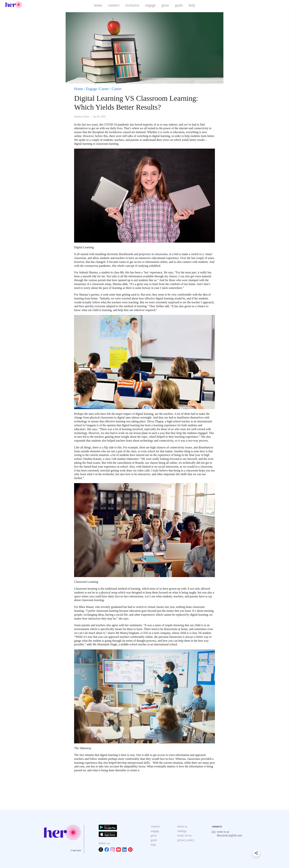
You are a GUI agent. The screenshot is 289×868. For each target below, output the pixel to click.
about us (182, 826)
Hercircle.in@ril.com (229, 835)
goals (179, 5)
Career (104, 89)
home (98, 5)
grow (165, 5)
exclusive (132, 5)
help (192, 5)
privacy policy (186, 840)
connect (114, 5)
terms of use (184, 835)
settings (182, 831)
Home (79, 89)
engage (150, 5)
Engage (92, 89)
